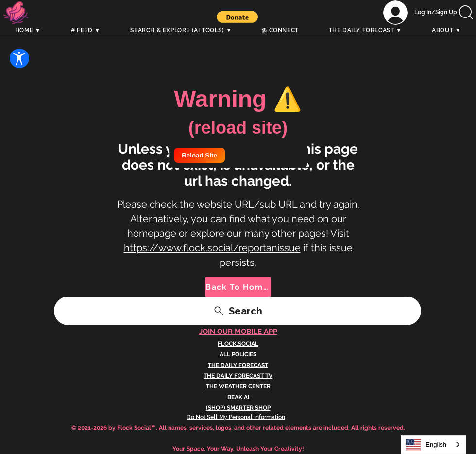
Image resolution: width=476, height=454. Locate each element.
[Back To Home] (238, 287)
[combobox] (433, 445)
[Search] (466, 23)
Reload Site (199, 155)
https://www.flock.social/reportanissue (212, 248)
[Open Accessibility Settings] (19, 58)
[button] (237, 17)
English (426, 445)
